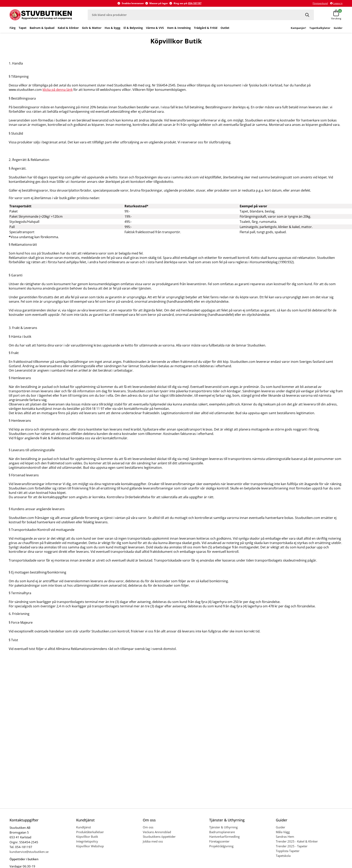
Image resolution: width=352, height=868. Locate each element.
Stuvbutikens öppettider (159, 837)
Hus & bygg (112, 28)
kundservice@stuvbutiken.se (29, 852)
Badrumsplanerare (222, 832)
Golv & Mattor (92, 28)
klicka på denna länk (58, 90)
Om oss (148, 827)
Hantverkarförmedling (224, 837)
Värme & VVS (155, 28)
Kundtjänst (84, 827)
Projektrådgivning (221, 846)
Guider (281, 827)
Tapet (23, 28)
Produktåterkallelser (90, 832)
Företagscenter (219, 841)
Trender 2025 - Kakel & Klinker (297, 841)
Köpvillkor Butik (87, 837)
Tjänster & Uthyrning (223, 827)
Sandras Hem (285, 837)
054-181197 (195, 3)
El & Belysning (133, 28)
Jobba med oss (153, 841)
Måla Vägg (283, 832)
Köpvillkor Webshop (90, 846)
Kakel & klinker (68, 28)
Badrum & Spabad (42, 28)
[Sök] (308, 15)
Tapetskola (283, 856)
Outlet (225, 28)
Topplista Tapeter (288, 851)
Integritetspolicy (87, 841)
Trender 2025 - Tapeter (292, 846)
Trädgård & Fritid (206, 28)
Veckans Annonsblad (157, 832)
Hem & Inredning (179, 28)
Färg (13, 28)
